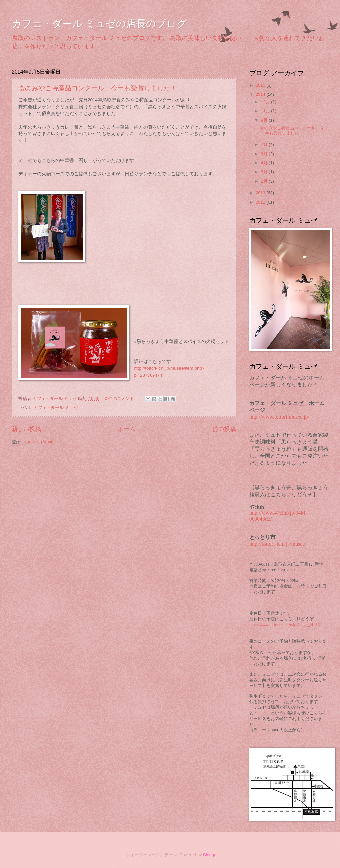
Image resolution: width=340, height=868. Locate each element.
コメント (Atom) (38, 442)
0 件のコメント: (121, 399)
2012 (261, 202)
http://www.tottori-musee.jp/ (279, 417)
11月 (266, 111)
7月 (265, 145)
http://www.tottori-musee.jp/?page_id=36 (284, 625)
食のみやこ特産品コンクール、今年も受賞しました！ (98, 88)
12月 (266, 102)
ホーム (127, 429)
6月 (265, 154)
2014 (261, 94)
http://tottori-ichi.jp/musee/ (278, 544)
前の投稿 (224, 429)
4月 (265, 163)
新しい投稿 (26, 429)
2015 (261, 85)
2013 (261, 193)
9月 (265, 120)
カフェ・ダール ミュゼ (56, 408)
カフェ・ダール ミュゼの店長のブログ (99, 24)
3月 (265, 172)
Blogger (210, 855)
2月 (265, 181)
